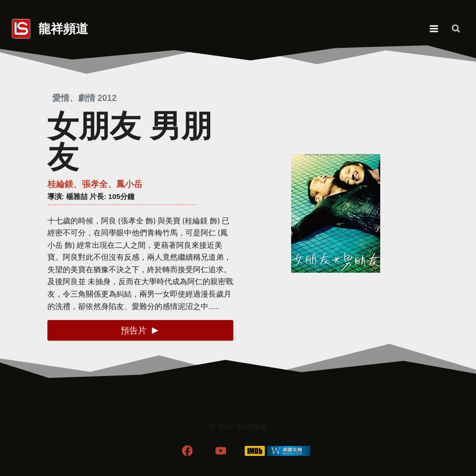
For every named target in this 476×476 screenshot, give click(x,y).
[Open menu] (434, 28)
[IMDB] (255, 451)
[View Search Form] (456, 29)
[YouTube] (221, 451)
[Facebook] (187, 451)
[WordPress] (289, 451)
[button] (140, 330)
